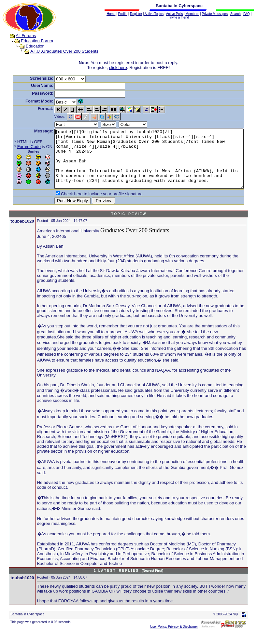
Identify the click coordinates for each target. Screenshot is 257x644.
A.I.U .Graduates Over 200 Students (58, 51)
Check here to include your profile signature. (92, 206)
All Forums (20, 36)
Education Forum (31, 41)
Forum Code (19, 147)
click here (119, 68)
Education (29, 46)
